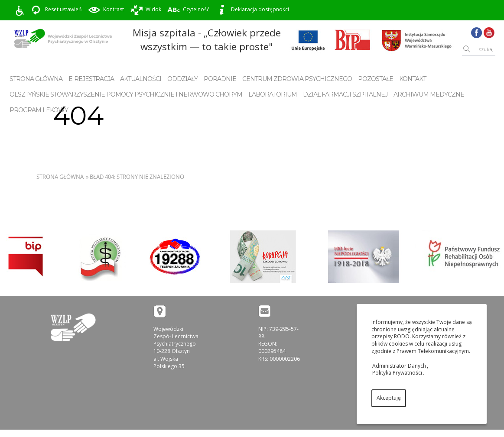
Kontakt (413, 79)
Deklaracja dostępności (252, 10)
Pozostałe (376, 79)
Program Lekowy (39, 110)
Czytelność (188, 10)
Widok (146, 10)
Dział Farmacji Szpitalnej (345, 94)
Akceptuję (389, 398)
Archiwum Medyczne (429, 94)
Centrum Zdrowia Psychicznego (297, 79)
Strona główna (36, 79)
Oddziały (182, 79)
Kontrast (106, 10)
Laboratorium (273, 94)
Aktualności (141, 79)
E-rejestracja (91, 79)
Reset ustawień (55, 10)
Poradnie (220, 79)
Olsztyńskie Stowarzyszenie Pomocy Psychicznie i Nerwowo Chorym (126, 94)
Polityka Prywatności (397, 373)
